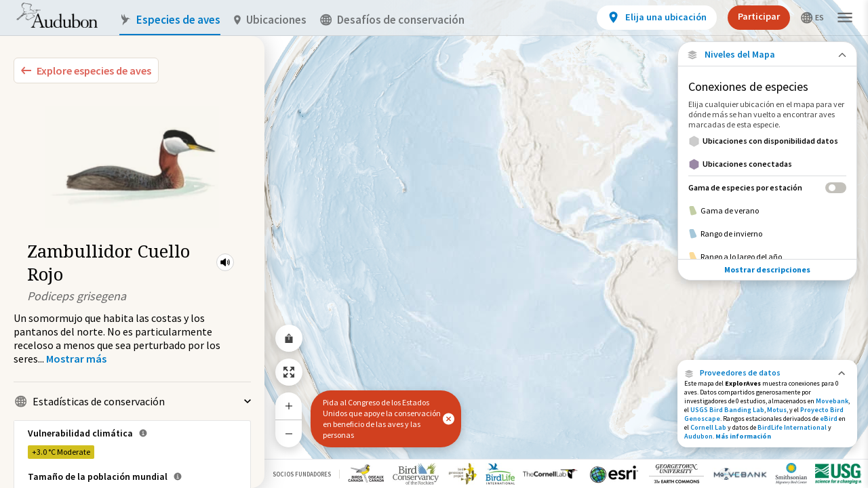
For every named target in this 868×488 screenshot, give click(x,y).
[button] (225, 262)
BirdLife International (792, 427)
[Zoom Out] (289, 433)
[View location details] (657, 18)
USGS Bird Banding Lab (727, 410)
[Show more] (76, 359)
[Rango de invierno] (767, 234)
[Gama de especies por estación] (767, 187)
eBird (829, 419)
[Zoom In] (289, 406)
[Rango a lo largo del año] (767, 257)
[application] (434, 244)
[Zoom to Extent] (289, 372)
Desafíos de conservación (392, 20)
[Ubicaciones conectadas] (767, 164)
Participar (759, 16)
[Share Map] (289, 338)
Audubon (698, 436)
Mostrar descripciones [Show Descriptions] (767, 269)
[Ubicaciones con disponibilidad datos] (767, 141)
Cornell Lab (708, 427)
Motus (777, 410)
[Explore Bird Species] (86, 70)
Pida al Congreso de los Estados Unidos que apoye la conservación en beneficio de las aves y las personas (382, 419)
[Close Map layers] (767, 55)
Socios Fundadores (302, 474)
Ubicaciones (270, 20)
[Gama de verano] (767, 211)
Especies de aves (170, 20)
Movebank (832, 401)
